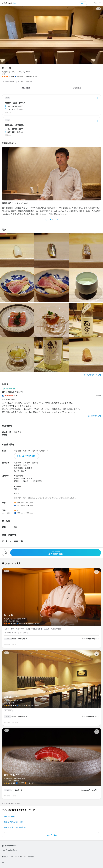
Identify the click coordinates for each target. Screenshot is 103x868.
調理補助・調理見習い (15, 125)
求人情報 (26, 88)
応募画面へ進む (56, 553)
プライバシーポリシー (18, 857)
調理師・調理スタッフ (15, 103)
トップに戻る (52, 835)
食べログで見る (94, 416)
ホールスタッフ (17, 790)
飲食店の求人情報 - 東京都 (15, 827)
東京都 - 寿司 (9, 817)
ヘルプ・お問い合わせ (10, 850)
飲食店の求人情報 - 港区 (14, 822)
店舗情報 (77, 88)
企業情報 (31, 857)
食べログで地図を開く (28, 456)
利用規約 (5, 857)
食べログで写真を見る (91, 375)
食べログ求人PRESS (9, 846)
